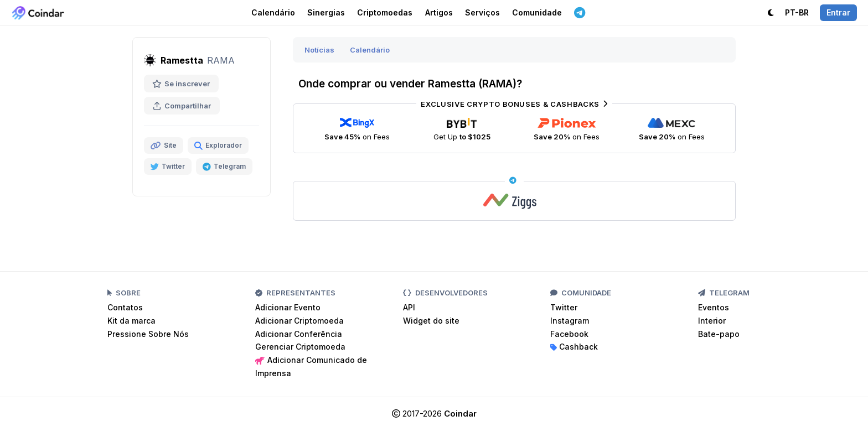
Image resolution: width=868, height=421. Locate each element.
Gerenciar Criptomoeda (300, 347)
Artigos (439, 12)
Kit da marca (131, 321)
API (409, 307)
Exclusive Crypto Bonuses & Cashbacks (514, 104)
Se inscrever (181, 84)
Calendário (273, 12)
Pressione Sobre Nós (148, 334)
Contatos (125, 307)
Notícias (319, 50)
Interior (712, 321)
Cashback (574, 347)
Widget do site (431, 321)
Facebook (569, 334)
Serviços (482, 12)
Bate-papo (719, 334)
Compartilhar (182, 106)
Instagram (570, 321)
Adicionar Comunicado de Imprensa (311, 367)
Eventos (714, 307)
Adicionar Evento (288, 307)
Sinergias (326, 12)
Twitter (564, 307)
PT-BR (797, 12)
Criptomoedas (385, 12)
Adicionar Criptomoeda (299, 321)
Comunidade (537, 12)
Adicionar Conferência (299, 334)
